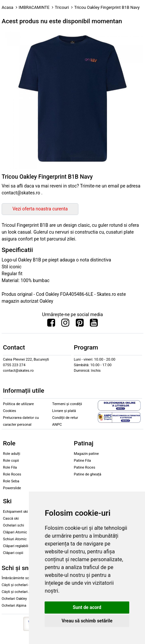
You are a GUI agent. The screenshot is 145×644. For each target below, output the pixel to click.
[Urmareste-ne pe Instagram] (65, 324)
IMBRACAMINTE (34, 7)
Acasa (8, 7)
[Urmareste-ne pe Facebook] (51, 324)
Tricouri (62, 7)
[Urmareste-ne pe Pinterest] (80, 324)
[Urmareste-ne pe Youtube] (94, 324)
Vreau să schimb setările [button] (87, 621)
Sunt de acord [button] (87, 607)
